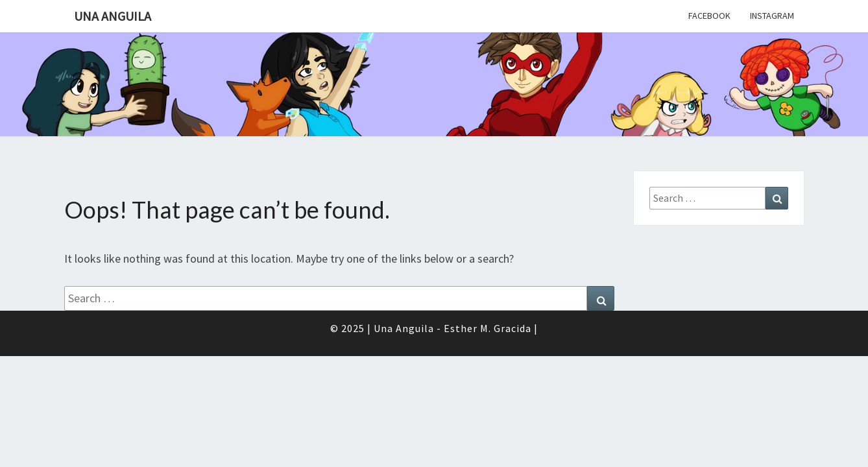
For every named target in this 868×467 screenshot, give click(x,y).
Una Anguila (113, 16)
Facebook (709, 16)
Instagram (772, 16)
